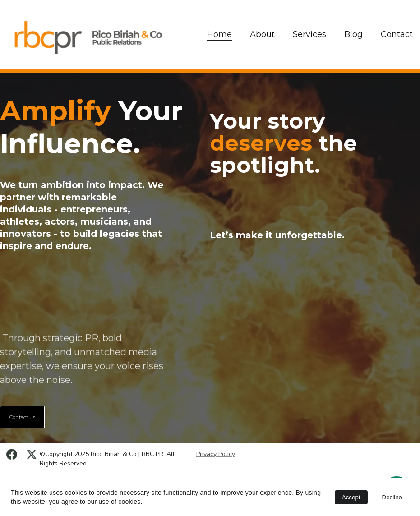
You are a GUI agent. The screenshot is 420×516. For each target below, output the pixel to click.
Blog (353, 34)
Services (309, 34)
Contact (397, 34)
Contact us (22, 417)
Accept (351, 497)
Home (219, 34)
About (262, 34)
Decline (392, 497)
